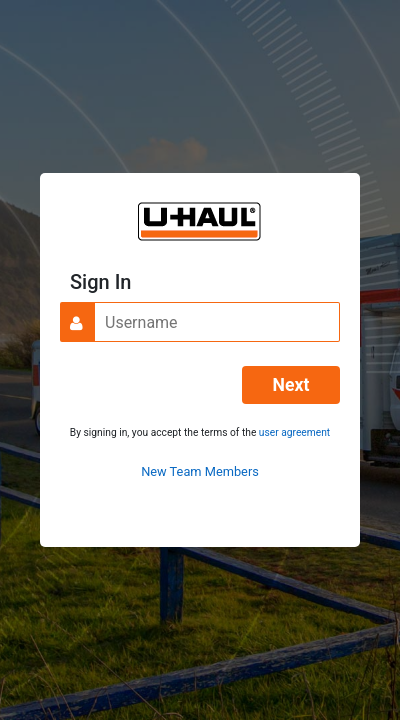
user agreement (294, 432)
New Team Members (200, 471)
